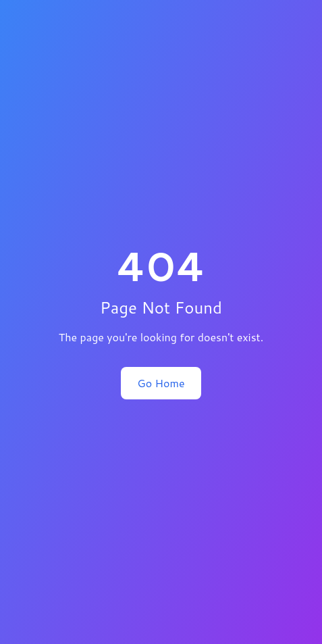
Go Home (161, 383)
